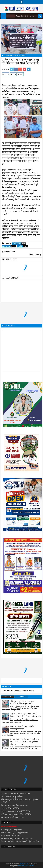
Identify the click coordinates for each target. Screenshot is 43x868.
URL (20, 74)
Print (13, 74)
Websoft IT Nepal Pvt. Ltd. (26, 866)
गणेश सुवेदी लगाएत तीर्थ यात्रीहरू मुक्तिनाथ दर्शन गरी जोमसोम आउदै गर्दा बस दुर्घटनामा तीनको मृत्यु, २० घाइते (25, 742)
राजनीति (23, 246)
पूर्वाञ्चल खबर (19, 244)
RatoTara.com (24, 864)
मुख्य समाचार (9, 246)
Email (6, 74)
